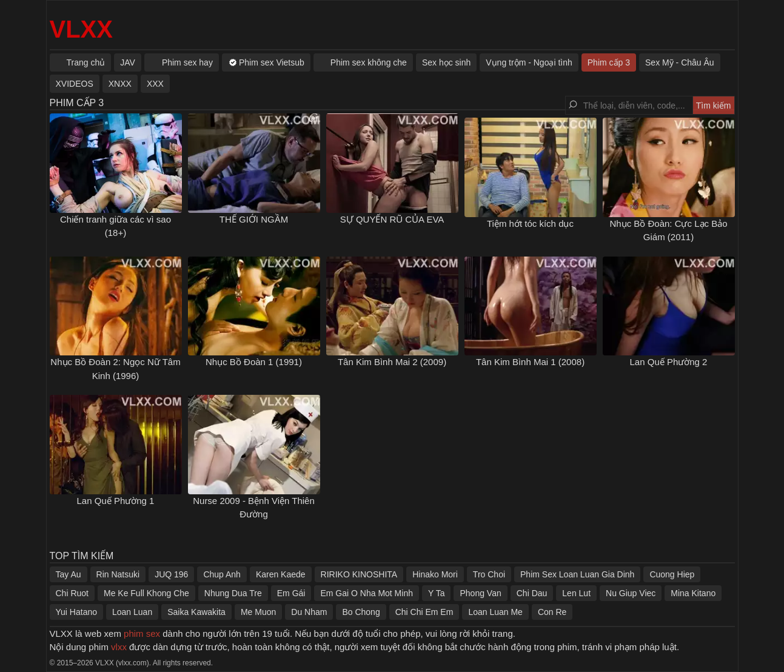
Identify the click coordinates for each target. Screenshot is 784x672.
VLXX (81, 29)
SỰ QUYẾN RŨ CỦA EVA (392, 219)
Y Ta (437, 593)
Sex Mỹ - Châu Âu (680, 62)
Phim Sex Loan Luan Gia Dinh (577, 574)
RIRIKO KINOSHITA (359, 574)
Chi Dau (532, 593)
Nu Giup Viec (631, 593)
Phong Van (480, 593)
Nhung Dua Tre (233, 593)
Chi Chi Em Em (424, 612)
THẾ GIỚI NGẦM (254, 219)
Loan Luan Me (495, 612)
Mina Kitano (693, 593)
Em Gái (291, 593)
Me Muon (258, 612)
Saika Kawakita (196, 612)
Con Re (552, 612)
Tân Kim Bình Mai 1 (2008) (530, 362)
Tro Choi (489, 574)
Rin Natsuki (118, 574)
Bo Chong (361, 612)
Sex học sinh (446, 62)
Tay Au (69, 574)
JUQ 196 (171, 574)
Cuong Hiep (672, 574)
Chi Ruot (72, 593)
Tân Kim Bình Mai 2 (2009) (392, 362)
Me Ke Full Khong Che (146, 593)
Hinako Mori (435, 574)
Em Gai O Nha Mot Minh (367, 593)
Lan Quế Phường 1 (116, 501)
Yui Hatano (77, 612)
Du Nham (309, 612)
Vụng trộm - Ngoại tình (529, 62)
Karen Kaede (281, 574)
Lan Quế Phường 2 (669, 362)
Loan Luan (132, 612)
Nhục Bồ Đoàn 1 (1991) (254, 362)
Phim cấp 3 (609, 62)
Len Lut (576, 593)
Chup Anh (222, 574)
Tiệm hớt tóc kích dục (530, 223)
